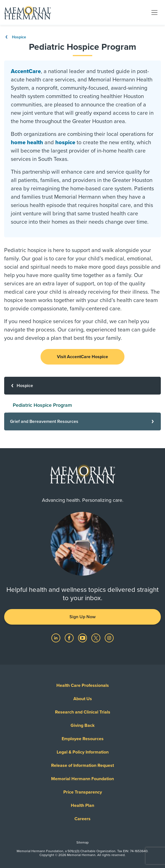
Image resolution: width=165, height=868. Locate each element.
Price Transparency (83, 792)
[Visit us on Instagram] (109, 638)
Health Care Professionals (83, 685)
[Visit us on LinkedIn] (56, 638)
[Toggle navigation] (154, 12)
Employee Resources (83, 739)
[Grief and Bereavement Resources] (82, 421)
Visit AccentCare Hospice (82, 357)
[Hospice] (82, 386)
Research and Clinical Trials (83, 712)
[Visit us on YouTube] (83, 638)
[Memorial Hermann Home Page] (27, 13)
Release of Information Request (82, 765)
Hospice (15, 37)
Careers (82, 819)
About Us (83, 699)
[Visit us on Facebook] (70, 638)
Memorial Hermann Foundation (82, 779)
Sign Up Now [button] (82, 617)
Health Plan (82, 805)
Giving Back (83, 725)
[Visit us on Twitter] (96, 638)
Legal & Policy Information (83, 752)
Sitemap (82, 842)
